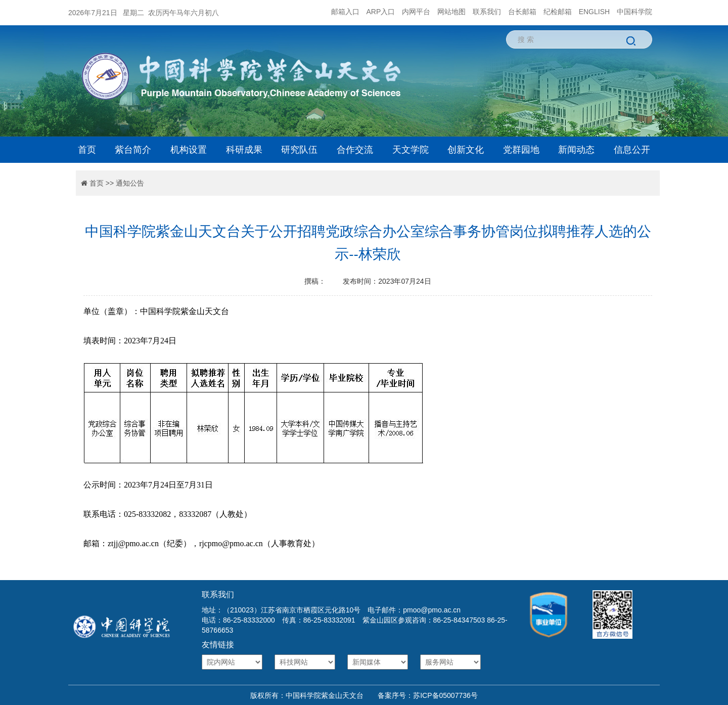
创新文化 (466, 150)
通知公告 (130, 183)
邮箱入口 (345, 12)
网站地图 (451, 12)
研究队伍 (299, 150)
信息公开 (632, 150)
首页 (87, 150)
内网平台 (416, 12)
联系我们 (487, 12)
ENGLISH (594, 12)
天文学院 (411, 150)
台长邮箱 (522, 12)
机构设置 (189, 150)
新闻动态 (576, 150)
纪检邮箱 (558, 12)
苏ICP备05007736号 (445, 695)
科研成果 (244, 150)
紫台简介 (133, 150)
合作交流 (355, 150)
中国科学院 (634, 12)
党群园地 (521, 150)
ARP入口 (381, 12)
